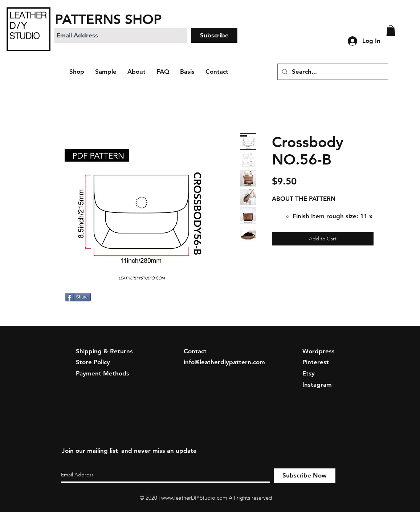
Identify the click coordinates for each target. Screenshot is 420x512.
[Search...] (332, 72)
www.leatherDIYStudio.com (194, 498)
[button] (391, 31)
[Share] (78, 297)
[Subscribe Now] (305, 476)
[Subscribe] (214, 35)
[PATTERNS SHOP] (126, 19)
